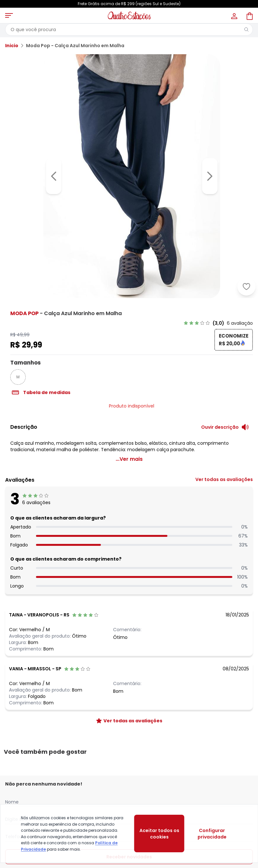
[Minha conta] (234, 15)
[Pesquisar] (246, 30)
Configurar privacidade (212, 834)
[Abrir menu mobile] (9, 15)
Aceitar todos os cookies (159, 834)
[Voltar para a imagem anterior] (54, 176)
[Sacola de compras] (249, 15)
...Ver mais (129, 459)
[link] (218, 323)
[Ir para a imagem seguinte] (210, 176)
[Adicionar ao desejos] (246, 287)
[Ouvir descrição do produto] (225, 427)
